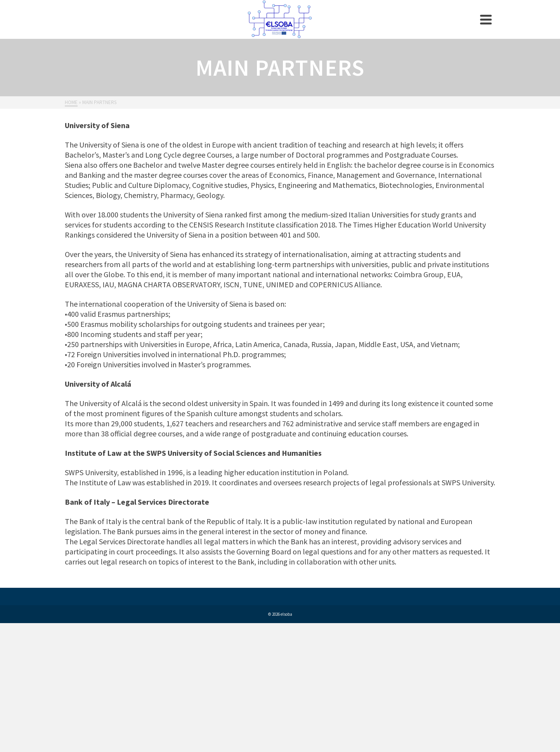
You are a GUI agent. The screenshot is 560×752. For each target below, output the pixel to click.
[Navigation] (486, 19)
